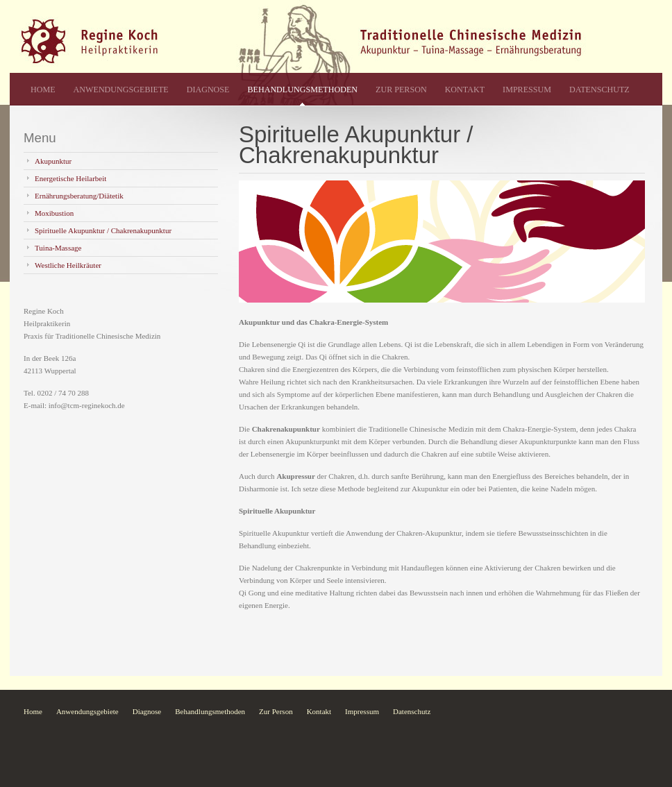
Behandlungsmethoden (302, 90)
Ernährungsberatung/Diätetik (79, 196)
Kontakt (465, 90)
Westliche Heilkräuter (68, 265)
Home (43, 90)
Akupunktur (53, 161)
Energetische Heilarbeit (70, 178)
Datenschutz (599, 90)
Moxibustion (54, 213)
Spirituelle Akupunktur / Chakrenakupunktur (103, 230)
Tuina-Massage (58, 248)
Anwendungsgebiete (121, 90)
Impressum (527, 90)
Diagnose (208, 90)
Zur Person (401, 90)
